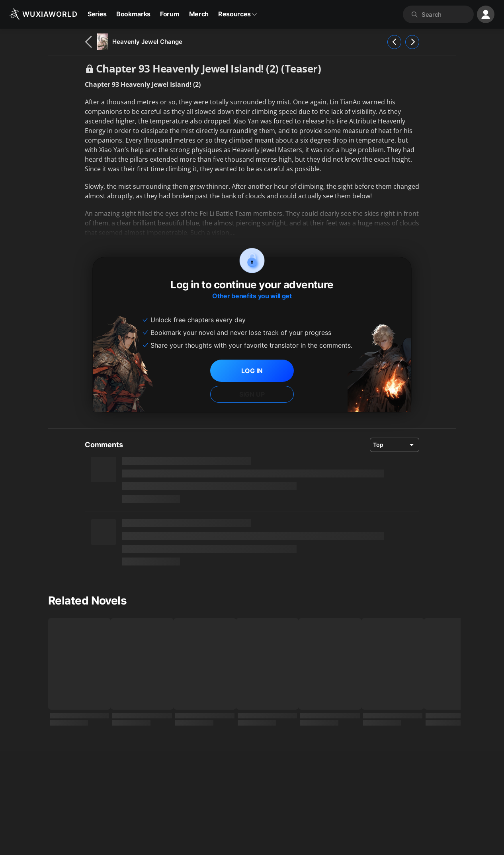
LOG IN (252, 371)
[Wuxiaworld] (44, 14)
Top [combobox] (378, 445)
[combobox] (446, 14)
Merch (199, 14)
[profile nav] (486, 14)
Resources (238, 14)
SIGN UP (252, 394)
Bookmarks (133, 14)
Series (97, 14)
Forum (170, 14)
